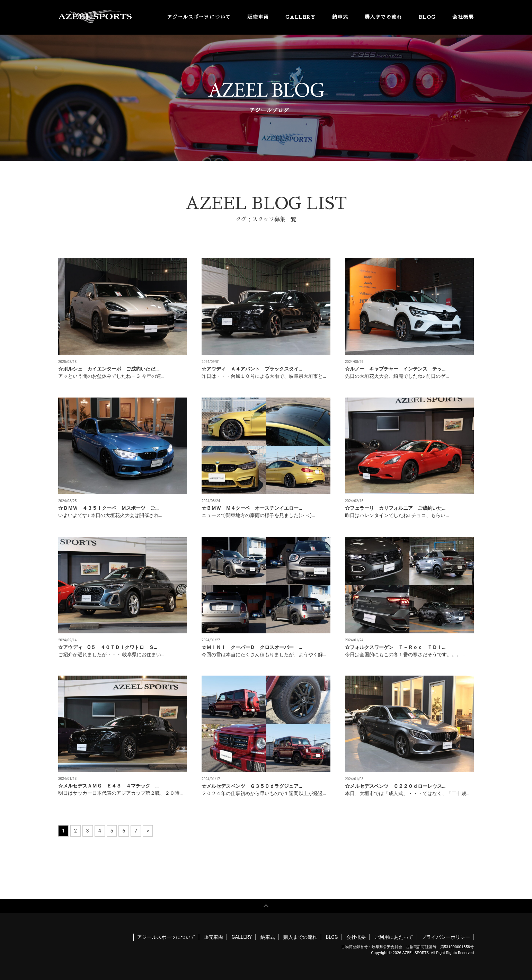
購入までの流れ (383, 17)
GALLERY (300, 17)
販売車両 (258, 17)
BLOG (427, 17)
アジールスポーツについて (199, 17)
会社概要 (463, 17)
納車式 (340, 17)
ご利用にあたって (394, 937)
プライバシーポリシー (446, 937)
